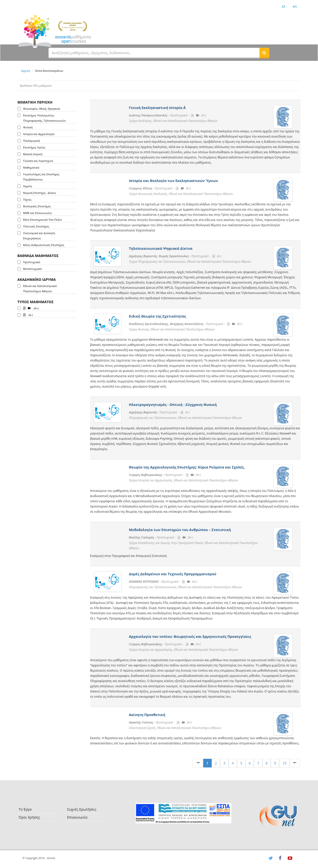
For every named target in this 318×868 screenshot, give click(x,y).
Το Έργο (25, 809)
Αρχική (26, 71)
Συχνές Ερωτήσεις (82, 809)
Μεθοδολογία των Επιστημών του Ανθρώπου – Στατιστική (180, 530)
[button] (264, 53)
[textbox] (154, 53)
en (295, 6)
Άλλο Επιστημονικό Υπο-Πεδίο (42, 220)
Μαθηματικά (31, 167)
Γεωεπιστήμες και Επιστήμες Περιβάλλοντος (41, 177)
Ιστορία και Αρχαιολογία (39, 134)
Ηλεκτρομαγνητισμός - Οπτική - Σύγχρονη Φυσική (173, 405)
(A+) (31, 308)
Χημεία (28, 186)
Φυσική (28, 127)
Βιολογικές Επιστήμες (37, 206)
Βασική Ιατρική (33, 154)
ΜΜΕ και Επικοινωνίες (38, 213)
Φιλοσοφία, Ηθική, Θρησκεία (42, 109)
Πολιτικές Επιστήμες (36, 226)
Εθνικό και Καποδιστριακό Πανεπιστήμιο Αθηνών (40, 289)
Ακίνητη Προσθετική (147, 715)
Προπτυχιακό (32, 262)
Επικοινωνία (77, 817)
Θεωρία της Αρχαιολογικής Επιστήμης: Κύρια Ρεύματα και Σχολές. (187, 467)
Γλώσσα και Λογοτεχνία (38, 161)
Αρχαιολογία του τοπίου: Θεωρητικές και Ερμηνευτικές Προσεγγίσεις (190, 636)
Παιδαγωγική (32, 141)
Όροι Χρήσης (29, 817)
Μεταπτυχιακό (32, 269)
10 (284, 763)
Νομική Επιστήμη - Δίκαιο (40, 193)
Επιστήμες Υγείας (34, 147)
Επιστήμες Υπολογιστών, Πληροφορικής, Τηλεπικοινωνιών (44, 118)
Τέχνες (27, 199)
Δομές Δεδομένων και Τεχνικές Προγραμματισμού (173, 574)
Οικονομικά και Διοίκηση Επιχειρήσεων (39, 236)
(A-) (28, 315)
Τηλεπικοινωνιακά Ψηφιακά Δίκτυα (161, 248)
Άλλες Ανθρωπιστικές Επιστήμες (44, 245)
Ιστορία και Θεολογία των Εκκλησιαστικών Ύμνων (173, 181)
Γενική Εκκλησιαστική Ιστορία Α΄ (157, 108)
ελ (283, 6)
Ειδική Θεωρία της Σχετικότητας (158, 316)
